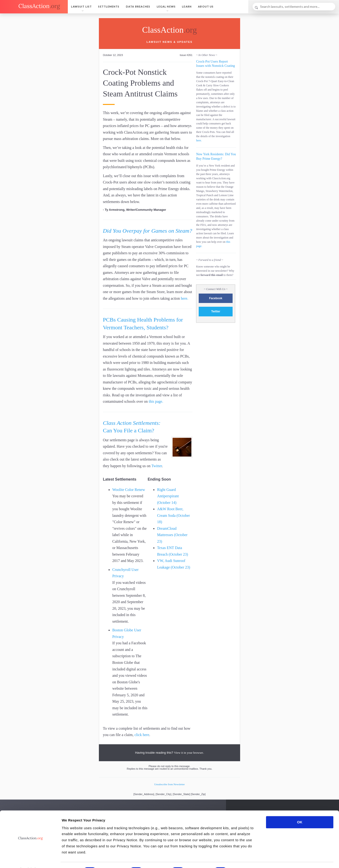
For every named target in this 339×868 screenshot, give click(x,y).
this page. (156, 401)
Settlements (109, 6)
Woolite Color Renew (129, 490)
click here (142, 735)
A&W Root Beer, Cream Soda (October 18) (174, 515)
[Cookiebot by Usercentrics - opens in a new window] (30, 859)
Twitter (157, 466)
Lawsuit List (81, 6)
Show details (247, 859)
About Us (206, 6)
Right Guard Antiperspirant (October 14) (168, 496)
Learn (187, 6)
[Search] (294, 7)
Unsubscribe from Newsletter (169, 784)
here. (185, 298)
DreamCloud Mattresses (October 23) (172, 535)
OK (300, 810)
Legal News (166, 6)
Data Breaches (138, 6)
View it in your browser (188, 753)
